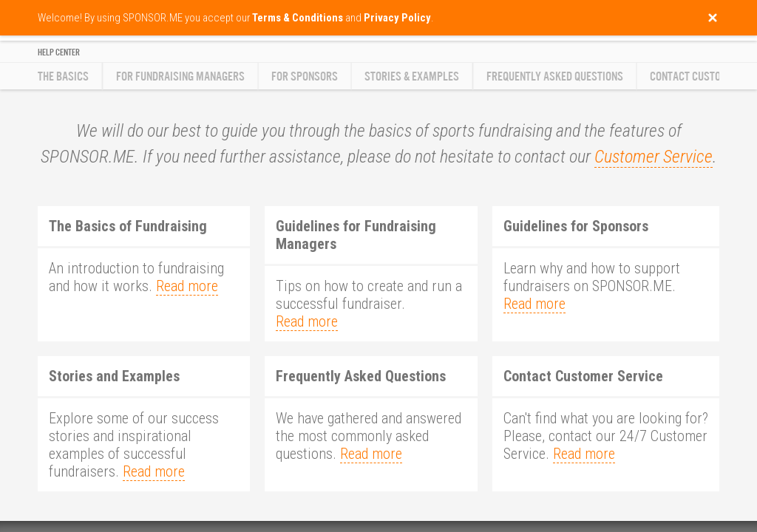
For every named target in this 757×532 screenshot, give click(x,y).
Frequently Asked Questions (555, 76)
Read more (187, 286)
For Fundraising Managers (180, 76)
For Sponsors (305, 76)
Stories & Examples (412, 76)
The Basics (63, 76)
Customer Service (654, 157)
